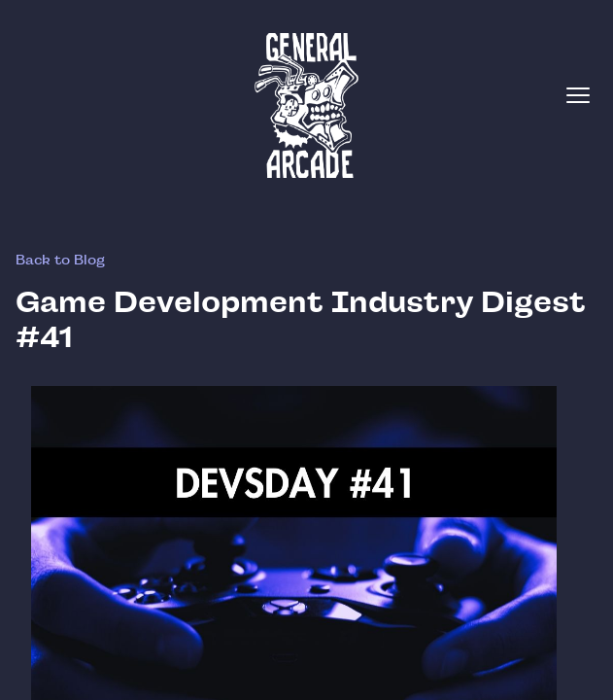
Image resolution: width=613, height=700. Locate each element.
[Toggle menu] (578, 95)
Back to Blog (60, 260)
